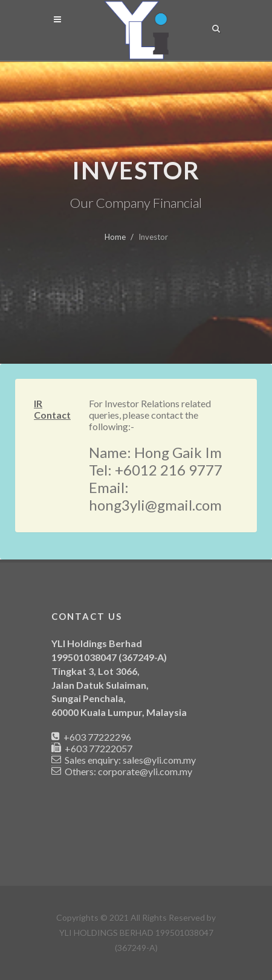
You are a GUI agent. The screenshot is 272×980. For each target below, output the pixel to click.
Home (115, 237)
